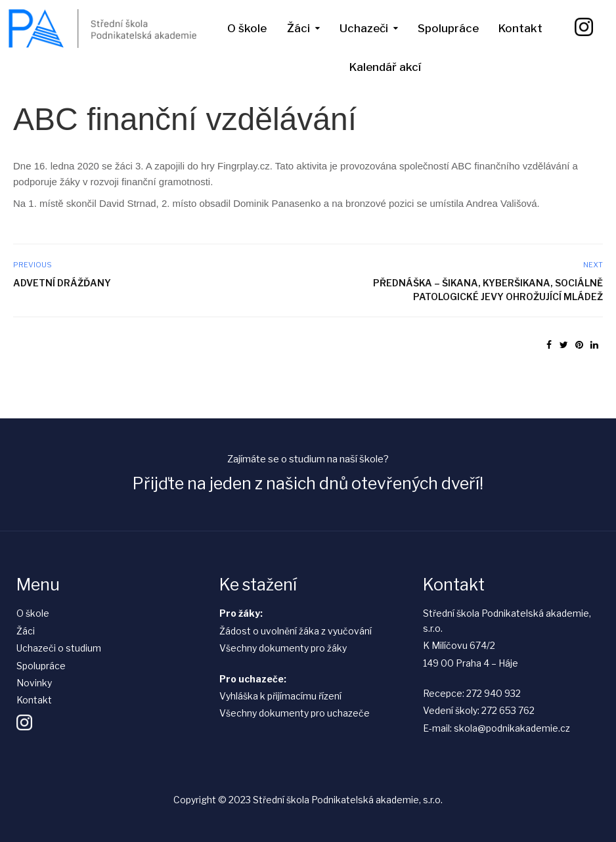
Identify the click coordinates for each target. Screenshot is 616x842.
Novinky (34, 683)
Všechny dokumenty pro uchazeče (295, 713)
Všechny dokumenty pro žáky (283, 648)
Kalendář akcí (385, 67)
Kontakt (520, 28)
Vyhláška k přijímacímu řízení (280, 696)
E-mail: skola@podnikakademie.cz (496, 728)
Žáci (298, 28)
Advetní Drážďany (62, 283)
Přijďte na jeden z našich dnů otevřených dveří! (308, 483)
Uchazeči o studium (59, 648)
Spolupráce (448, 28)
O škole (247, 28)
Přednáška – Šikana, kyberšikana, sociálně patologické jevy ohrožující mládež (488, 290)
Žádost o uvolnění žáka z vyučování (296, 631)
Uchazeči (364, 28)
